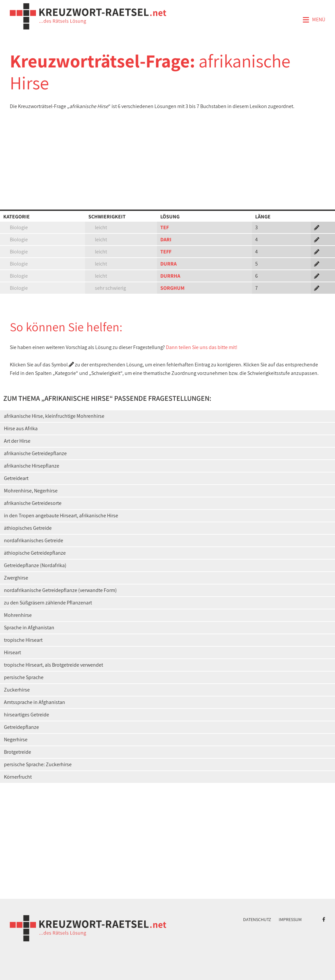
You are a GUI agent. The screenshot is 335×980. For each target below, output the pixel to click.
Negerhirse (16, 740)
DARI (166, 240)
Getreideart (16, 478)
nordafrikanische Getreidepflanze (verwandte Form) (60, 590)
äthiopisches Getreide (28, 528)
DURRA (168, 264)
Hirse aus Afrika (21, 428)
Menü (314, 20)
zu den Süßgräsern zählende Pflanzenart (48, 603)
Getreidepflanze (21, 727)
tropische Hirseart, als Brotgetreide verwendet (53, 665)
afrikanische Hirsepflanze (32, 466)
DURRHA (170, 276)
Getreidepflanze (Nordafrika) (35, 565)
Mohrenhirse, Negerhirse (31, 491)
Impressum (290, 919)
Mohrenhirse (18, 615)
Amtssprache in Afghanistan (35, 702)
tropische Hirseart (23, 640)
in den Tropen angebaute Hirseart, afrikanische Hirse (61, 516)
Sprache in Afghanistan (29, 628)
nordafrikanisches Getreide (34, 540)
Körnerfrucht (18, 777)
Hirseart (12, 652)
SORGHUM (172, 288)
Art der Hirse (17, 441)
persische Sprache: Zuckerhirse (38, 764)
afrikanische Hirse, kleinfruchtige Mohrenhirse (54, 416)
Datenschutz (257, 919)
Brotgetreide (18, 752)
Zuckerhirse (17, 690)
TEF (165, 227)
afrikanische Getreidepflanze (35, 453)
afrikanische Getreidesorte (33, 503)
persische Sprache (24, 677)
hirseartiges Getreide (26, 715)
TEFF (166, 252)
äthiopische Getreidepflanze (35, 553)
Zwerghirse (16, 578)
